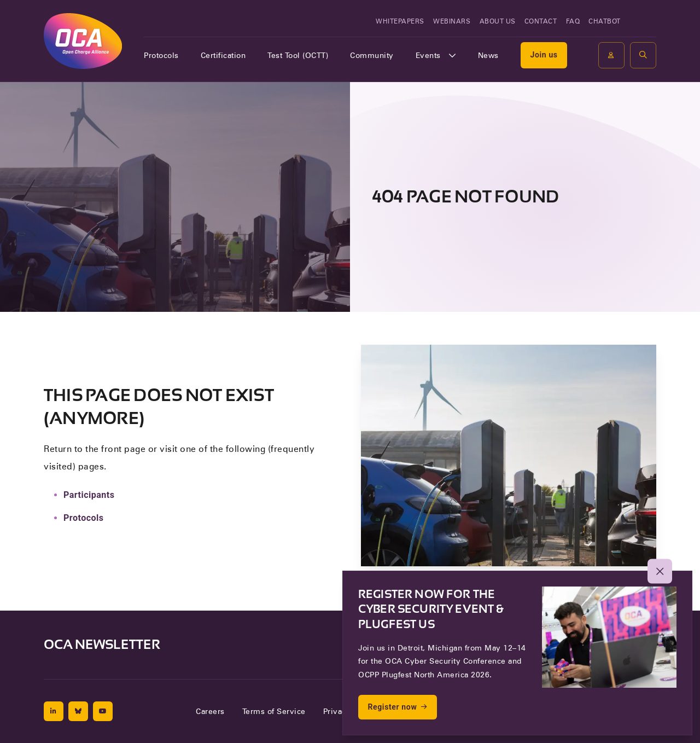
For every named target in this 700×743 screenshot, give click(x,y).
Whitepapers (400, 21)
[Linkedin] (54, 711)
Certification (223, 55)
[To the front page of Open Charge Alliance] (83, 41)
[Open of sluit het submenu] (452, 55)
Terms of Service (274, 711)
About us (498, 21)
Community (372, 55)
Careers (210, 711)
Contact (541, 21)
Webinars (452, 21)
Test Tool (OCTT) (298, 55)
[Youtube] (103, 711)
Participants (89, 495)
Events (428, 55)
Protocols (161, 55)
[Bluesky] (78, 711)
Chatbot (605, 21)
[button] (643, 55)
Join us (544, 55)
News (488, 55)
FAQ (573, 21)
